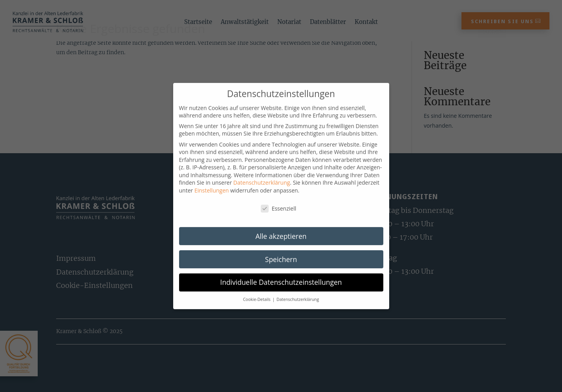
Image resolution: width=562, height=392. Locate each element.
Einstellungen (212, 197)
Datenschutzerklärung (262, 189)
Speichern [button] (281, 266)
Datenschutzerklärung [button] (298, 306)
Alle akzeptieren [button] (281, 242)
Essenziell (279, 215)
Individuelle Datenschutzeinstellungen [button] (281, 289)
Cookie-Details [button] (257, 306)
